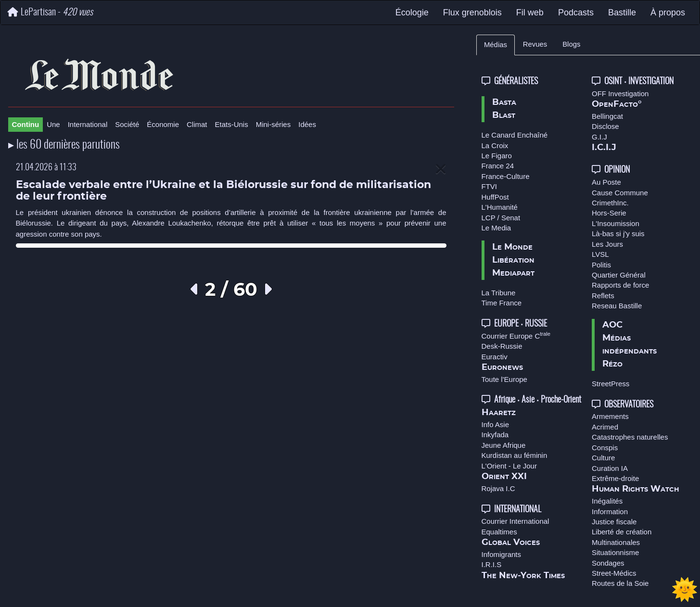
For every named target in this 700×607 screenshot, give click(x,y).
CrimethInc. (610, 203)
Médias (496, 45)
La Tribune (499, 293)
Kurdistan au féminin (515, 455)
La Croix (495, 145)
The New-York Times (523, 576)
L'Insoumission (616, 223)
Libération (513, 260)
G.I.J (599, 137)
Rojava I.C (498, 488)
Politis (601, 265)
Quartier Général (619, 275)
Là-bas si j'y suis (618, 234)
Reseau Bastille (617, 306)
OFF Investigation (620, 94)
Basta (504, 102)
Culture (603, 458)
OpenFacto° (617, 104)
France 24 (498, 166)
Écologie (412, 13)
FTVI (490, 186)
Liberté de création (622, 532)
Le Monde (512, 247)
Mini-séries (274, 124)
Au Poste (606, 182)
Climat (197, 124)
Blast (504, 115)
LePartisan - (50, 12)
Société (127, 124)
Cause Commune (620, 193)
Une (53, 124)
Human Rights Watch (636, 489)
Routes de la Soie (620, 583)
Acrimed (605, 427)
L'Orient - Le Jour (509, 466)
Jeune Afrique (504, 445)
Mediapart (513, 273)
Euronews (502, 367)
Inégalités (607, 501)
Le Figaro (497, 156)
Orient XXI (504, 477)
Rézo (612, 364)
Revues (535, 44)
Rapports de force (620, 285)
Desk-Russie (502, 346)
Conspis (605, 448)
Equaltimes (499, 532)
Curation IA (610, 468)
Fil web (530, 13)
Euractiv (495, 357)
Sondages (608, 563)
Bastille (622, 13)
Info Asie (496, 424)
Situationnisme (615, 552)
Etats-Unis (232, 124)
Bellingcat (607, 116)
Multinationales (616, 542)
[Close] (441, 170)
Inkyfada (495, 435)
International (88, 124)
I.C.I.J (604, 148)
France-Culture (506, 176)
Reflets (603, 296)
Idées (307, 124)
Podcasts (576, 13)
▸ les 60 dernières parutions (64, 145)
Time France (502, 303)
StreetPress (611, 384)
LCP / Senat (501, 218)
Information (610, 512)
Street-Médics (614, 573)
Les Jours (607, 244)
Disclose (605, 126)
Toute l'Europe (504, 379)
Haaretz (499, 413)
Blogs (571, 44)
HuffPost (495, 197)
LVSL (600, 254)
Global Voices (511, 543)
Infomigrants (502, 554)
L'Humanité (500, 207)
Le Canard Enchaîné (515, 135)
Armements (610, 416)
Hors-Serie (609, 213)
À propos (668, 13)
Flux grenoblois (472, 13)
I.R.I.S (492, 564)
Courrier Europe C (516, 336)
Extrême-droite (615, 478)
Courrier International (515, 521)
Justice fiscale (614, 522)
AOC (612, 325)
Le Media (496, 228)
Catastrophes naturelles (630, 437)
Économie (163, 124)
